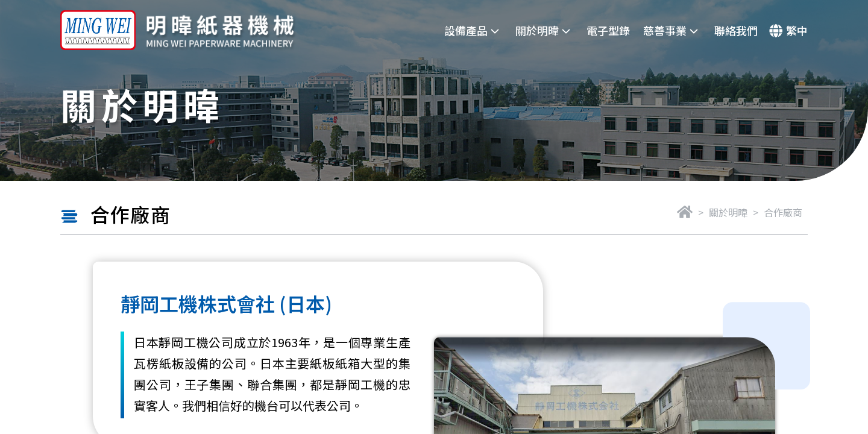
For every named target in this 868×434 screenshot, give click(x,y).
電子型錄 (608, 30)
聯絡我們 (736, 30)
